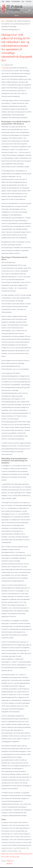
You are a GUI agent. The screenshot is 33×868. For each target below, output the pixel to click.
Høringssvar (10, 861)
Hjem (3, 21)
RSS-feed (29, 2)
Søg (3, 2)
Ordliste (8, 2)
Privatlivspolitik (16, 2)
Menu (16, 16)
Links (23, 2)
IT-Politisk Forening (15, 8)
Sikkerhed (9, 864)
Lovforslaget (5, 68)
